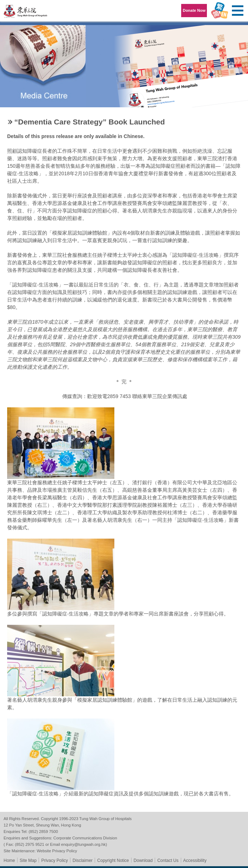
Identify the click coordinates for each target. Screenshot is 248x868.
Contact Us (168, 860)
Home (9, 860)
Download (143, 860)
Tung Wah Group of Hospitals (26, 13)
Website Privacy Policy (57, 851)
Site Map (28, 860)
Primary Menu (237, 11)
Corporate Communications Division (85, 838)
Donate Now (194, 10)
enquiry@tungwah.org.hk (83, 844)
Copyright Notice (113, 860)
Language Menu (219, 11)
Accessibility (195, 860)
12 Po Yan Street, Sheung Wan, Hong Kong (42, 825)
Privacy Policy (54, 860)
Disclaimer (83, 860)
